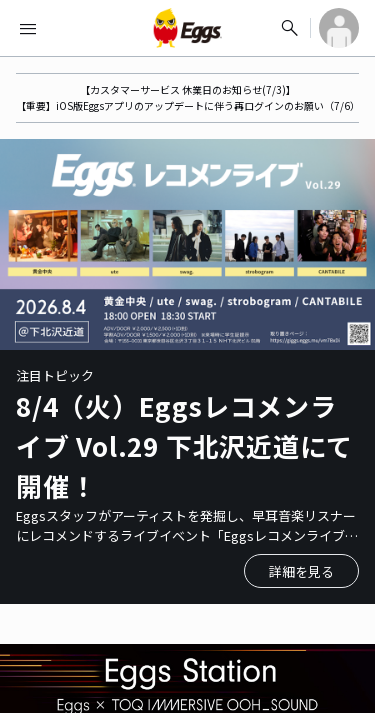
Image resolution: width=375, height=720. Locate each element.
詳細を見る (301, 571)
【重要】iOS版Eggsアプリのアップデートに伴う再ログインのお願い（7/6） (188, 105)
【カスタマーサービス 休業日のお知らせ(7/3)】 (188, 89)
